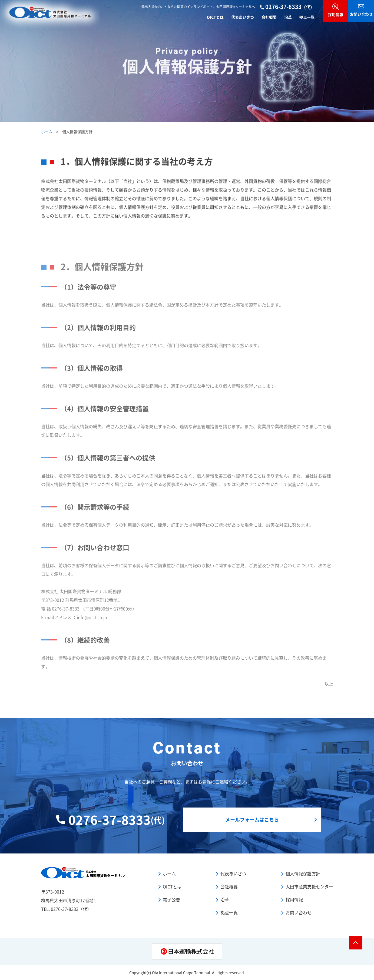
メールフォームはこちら (252, 819)
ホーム (47, 132)
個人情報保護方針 (303, 873)
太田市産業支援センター (309, 886)
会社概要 (269, 17)
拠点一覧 (307, 17)
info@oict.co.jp (92, 620)
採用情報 (294, 899)
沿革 (288, 17)
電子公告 (171, 899)
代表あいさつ (243, 17)
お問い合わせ (299, 912)
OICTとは (215, 17)
